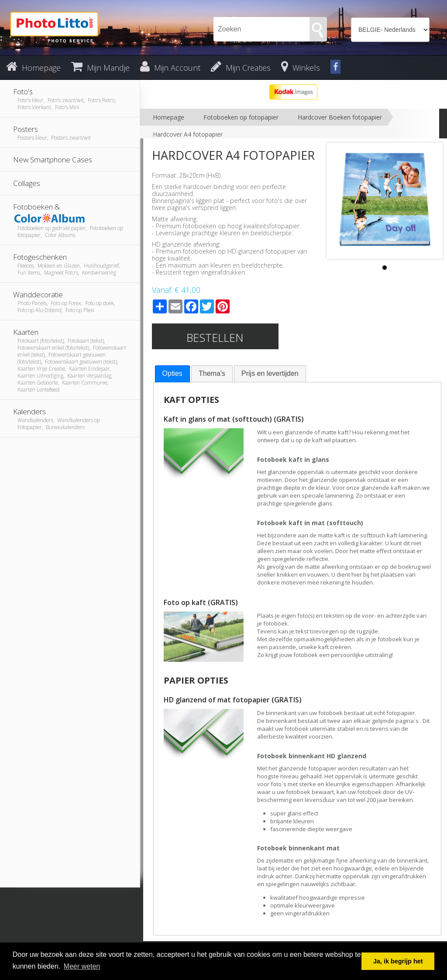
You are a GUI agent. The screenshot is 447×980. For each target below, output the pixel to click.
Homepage (168, 117)
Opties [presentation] (172, 373)
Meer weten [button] (82, 966)
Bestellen (215, 337)
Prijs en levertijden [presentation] (270, 373)
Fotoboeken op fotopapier (241, 117)
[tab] (172, 374)
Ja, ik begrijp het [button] (398, 961)
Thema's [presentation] (212, 373)
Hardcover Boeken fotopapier (340, 117)
